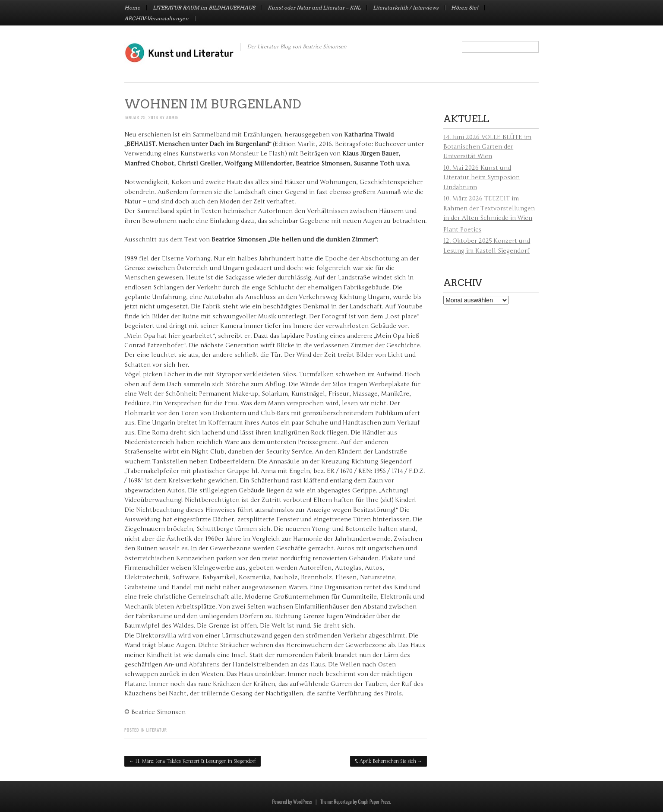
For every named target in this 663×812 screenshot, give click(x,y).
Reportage (343, 802)
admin (173, 117)
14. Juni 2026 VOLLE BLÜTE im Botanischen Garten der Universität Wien (487, 147)
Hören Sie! (465, 8)
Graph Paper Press (374, 802)
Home (132, 8)
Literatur (157, 730)
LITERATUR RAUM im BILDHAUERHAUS (204, 8)
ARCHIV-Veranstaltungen (156, 19)
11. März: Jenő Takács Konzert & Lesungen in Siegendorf (193, 761)
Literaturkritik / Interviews (406, 8)
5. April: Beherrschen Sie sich (388, 761)
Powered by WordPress (292, 802)
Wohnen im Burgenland (213, 104)
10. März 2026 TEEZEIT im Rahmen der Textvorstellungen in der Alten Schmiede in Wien (489, 208)
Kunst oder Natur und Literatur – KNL (314, 8)
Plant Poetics (462, 230)
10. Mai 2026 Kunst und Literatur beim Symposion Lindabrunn (481, 178)
